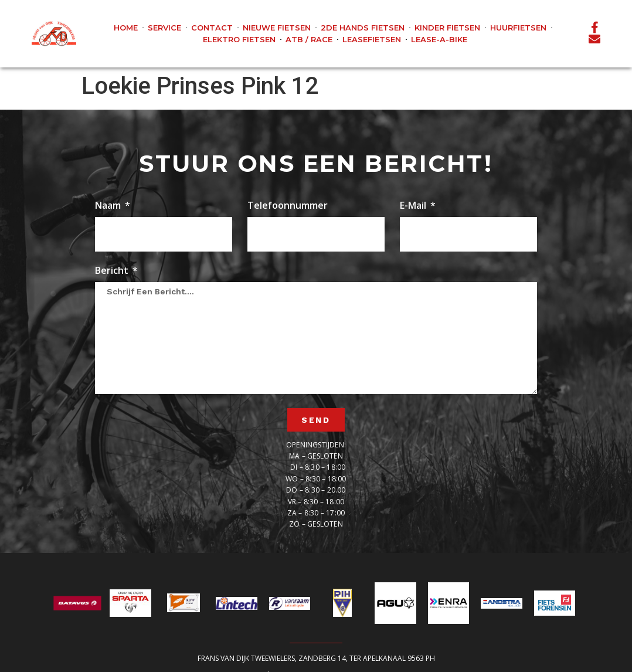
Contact (212, 28)
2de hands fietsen (363, 28)
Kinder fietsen (447, 28)
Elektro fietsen (239, 39)
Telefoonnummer (288, 206)
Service (164, 28)
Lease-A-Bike (439, 39)
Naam (109, 206)
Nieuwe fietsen (277, 28)
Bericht (113, 271)
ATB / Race (309, 39)
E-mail (414, 206)
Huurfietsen (518, 28)
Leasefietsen (372, 39)
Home (126, 28)
